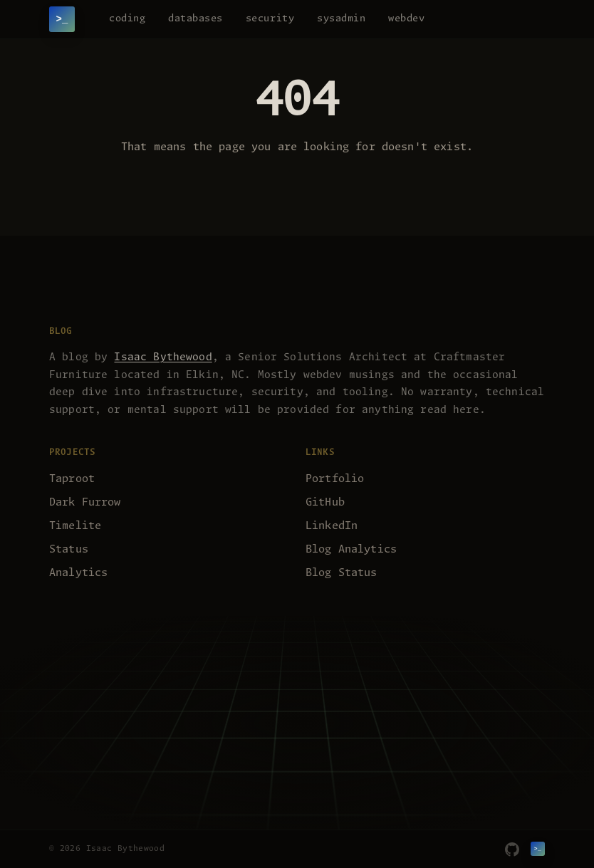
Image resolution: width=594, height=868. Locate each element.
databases (196, 19)
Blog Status (342, 573)
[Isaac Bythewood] (62, 19)
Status (69, 549)
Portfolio (335, 479)
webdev (406, 19)
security (270, 19)
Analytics (78, 573)
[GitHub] (512, 849)
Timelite (75, 526)
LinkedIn (332, 526)
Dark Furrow (85, 502)
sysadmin (341, 19)
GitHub (325, 502)
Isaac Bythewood (163, 357)
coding (127, 19)
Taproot (72, 479)
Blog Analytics (351, 549)
